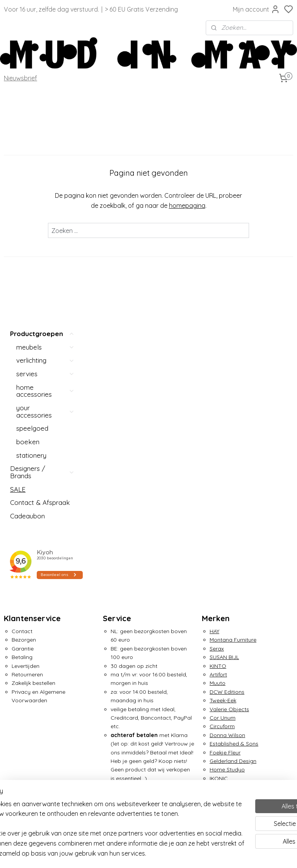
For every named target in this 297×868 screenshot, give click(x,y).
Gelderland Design (233, 524)
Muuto (218, 446)
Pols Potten (26, 768)
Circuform (222, 489)
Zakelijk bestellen (33, 446)
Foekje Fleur (225, 515)
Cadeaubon (27, 279)
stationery (31, 218)
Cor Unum (223, 481)
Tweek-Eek (223, 463)
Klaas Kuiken (226, 567)
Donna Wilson (227, 498)
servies (45, 137)
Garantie (23, 411)
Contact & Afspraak (40, 265)
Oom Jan (24, 725)
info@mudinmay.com (130, 638)
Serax (217, 411)
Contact (22, 394)
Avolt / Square (30, 638)
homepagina (229, 205)
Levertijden (26, 428)
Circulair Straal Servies (40, 656)
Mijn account (256, 9)
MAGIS (20, 664)
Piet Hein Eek (28, 759)
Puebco (21, 776)
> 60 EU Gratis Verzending (141, 9)
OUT (18, 742)
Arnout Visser (28, 647)
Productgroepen (42, 97)
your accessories (45, 174)
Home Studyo (227, 532)
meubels (45, 110)
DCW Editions (227, 455)
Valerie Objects (229, 472)
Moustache (26, 707)
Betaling (22, 420)
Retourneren (27, 437)
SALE (18, 252)
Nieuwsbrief (20, 78)
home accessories (45, 153)
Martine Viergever (34, 673)
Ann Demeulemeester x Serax (49, 621)
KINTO (218, 428)
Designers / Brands (42, 235)
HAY (214, 394)
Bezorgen (24, 403)
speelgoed (32, 191)
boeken (28, 205)
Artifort (218, 437)
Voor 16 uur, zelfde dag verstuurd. (51, 9)
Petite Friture (28, 751)
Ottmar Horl (27, 733)
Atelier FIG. (25, 629)
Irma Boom (224, 550)
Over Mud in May (124, 751)
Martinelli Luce (30, 681)
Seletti (19, 785)
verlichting (45, 123)
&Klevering (223, 576)
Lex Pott (22, 690)
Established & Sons (234, 506)
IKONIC (219, 541)
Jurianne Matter (230, 558)
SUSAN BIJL (224, 420)
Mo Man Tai (26, 699)
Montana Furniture (233, 403)
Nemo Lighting (30, 716)
